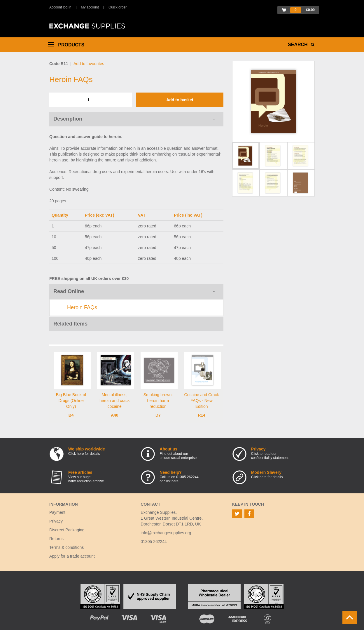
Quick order (118, 7)
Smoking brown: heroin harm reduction (158, 401)
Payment (57, 512)
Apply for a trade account (72, 556)
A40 (115, 415)
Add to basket (180, 100)
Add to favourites (89, 64)
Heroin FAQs (82, 307)
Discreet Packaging (67, 530)
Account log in (60, 7)
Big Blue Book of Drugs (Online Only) (71, 401)
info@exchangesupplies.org (166, 533)
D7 (158, 415)
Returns (56, 539)
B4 (71, 415)
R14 (202, 415)
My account (90, 7)
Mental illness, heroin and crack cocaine (115, 401)
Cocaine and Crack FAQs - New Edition (202, 401)
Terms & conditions (66, 547)
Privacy (56, 521)
